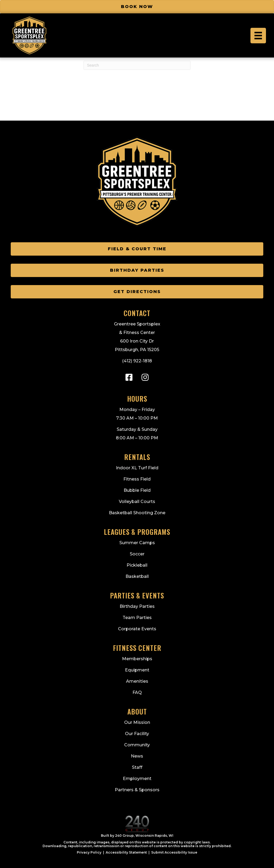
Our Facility (137, 734)
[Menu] (258, 36)
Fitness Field (137, 479)
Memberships (137, 659)
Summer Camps (137, 543)
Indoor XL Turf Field (137, 468)
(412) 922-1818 (137, 361)
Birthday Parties (137, 606)
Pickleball (137, 565)
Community (137, 745)
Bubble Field (137, 490)
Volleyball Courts (137, 502)
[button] (129, 377)
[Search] (137, 65)
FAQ (137, 692)
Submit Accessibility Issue (174, 852)
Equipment (137, 670)
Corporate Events (137, 629)
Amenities (137, 681)
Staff (137, 767)
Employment (137, 779)
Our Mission (137, 722)
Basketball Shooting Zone (137, 513)
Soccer (137, 554)
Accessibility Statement (126, 852)
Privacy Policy (89, 852)
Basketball (137, 576)
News (137, 756)
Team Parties (137, 618)
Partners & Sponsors (137, 790)
